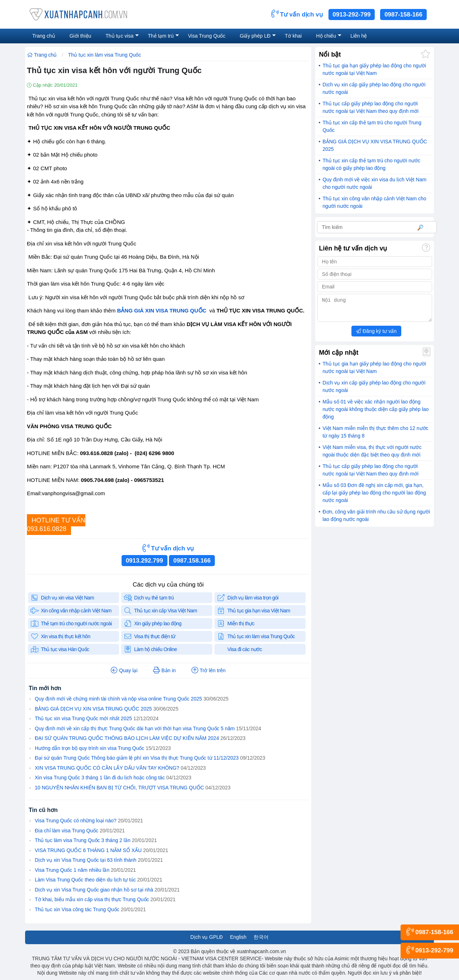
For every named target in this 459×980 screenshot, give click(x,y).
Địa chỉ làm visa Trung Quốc (67, 831)
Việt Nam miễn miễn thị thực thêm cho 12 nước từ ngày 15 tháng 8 (375, 436)
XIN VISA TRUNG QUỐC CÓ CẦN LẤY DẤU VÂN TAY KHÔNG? (107, 768)
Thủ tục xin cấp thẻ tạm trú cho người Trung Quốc (372, 126)
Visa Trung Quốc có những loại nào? (76, 821)
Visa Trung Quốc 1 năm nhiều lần (72, 870)
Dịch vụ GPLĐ (207, 937)
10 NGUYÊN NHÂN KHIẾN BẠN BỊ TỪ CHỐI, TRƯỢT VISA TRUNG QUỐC (119, 788)
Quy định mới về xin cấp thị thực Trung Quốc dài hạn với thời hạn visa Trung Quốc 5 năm (135, 728)
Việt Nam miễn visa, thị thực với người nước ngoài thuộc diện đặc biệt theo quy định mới (372, 455)
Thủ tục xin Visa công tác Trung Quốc (77, 909)
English (238, 937)
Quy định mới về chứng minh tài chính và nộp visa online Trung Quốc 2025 (118, 699)
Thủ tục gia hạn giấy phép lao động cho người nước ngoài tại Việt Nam (374, 69)
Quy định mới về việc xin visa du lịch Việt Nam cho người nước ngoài (374, 183)
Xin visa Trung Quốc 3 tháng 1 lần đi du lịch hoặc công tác (100, 778)
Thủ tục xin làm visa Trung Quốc (105, 55)
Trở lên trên (209, 670)
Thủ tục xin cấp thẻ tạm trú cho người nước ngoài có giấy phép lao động (371, 164)
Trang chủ (42, 55)
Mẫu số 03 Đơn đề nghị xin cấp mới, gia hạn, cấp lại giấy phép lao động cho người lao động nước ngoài (374, 497)
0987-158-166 (403, 15)
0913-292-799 (352, 15)
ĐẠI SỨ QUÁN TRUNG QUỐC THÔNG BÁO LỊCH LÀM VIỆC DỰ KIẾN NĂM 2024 (127, 738)
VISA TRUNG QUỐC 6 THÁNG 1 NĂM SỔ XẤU (88, 850)
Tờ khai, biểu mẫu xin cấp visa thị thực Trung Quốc (92, 899)
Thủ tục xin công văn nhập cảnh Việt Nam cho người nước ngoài (374, 202)
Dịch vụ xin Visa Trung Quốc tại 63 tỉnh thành (86, 860)
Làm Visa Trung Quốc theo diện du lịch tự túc (85, 880)
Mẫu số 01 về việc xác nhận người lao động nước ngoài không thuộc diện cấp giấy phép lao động (375, 413)
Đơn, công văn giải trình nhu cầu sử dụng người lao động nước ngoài (376, 520)
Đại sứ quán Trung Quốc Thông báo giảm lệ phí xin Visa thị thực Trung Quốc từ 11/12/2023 (137, 758)
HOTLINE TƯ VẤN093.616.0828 (56, 525)
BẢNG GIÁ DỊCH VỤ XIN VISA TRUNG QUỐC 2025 (93, 709)
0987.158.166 (192, 561)
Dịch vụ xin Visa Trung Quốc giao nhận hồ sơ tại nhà (94, 890)
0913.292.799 (145, 561)
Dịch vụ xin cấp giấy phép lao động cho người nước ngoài (374, 88)
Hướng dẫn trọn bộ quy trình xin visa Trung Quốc (89, 748)
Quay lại (124, 670)
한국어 (261, 937)
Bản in (164, 670)
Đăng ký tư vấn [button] (376, 335)
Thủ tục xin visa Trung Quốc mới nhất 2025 (83, 718)
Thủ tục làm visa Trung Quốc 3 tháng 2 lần (83, 840)
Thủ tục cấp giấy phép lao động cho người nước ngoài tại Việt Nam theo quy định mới (370, 107)
